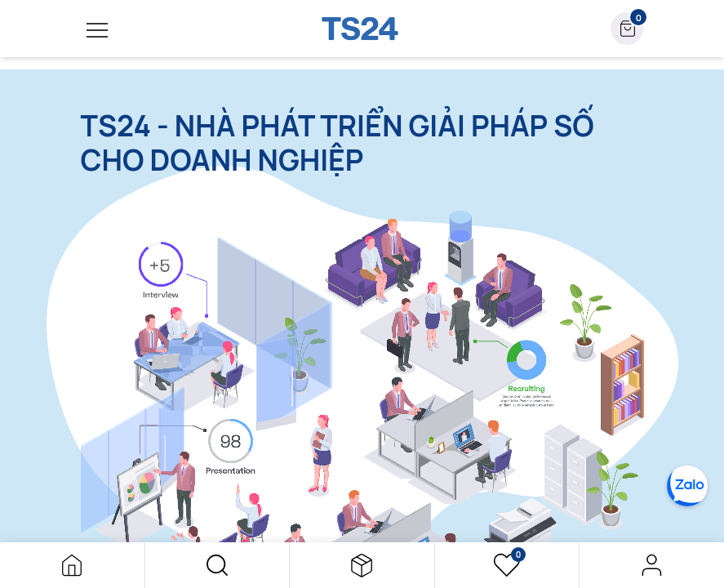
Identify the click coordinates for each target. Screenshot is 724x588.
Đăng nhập (652, 565)
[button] (218, 565)
